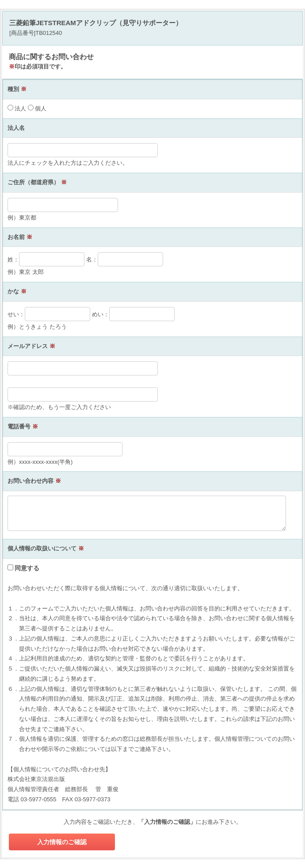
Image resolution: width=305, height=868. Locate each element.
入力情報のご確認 (62, 842)
